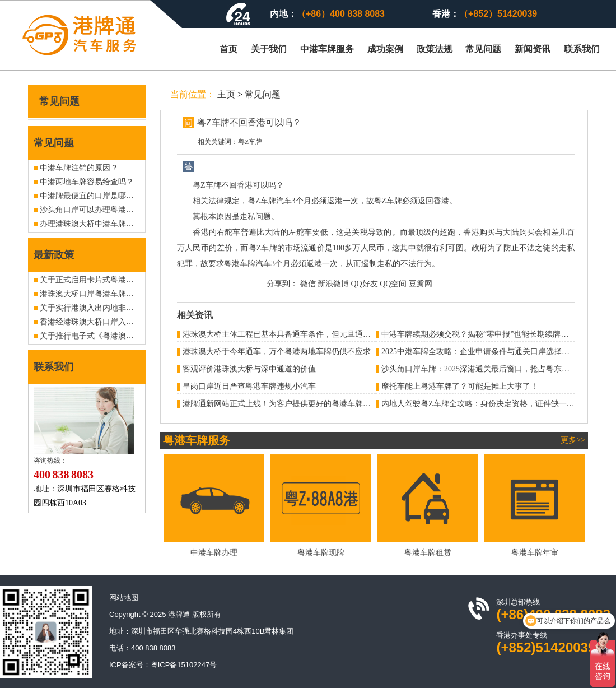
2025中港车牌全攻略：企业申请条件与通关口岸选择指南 (479, 352)
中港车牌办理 (214, 553)
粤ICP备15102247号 (184, 665)
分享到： (282, 284)
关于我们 (269, 49)
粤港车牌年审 (535, 553)
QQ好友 (365, 284)
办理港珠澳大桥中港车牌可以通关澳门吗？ (114, 224)
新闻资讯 (533, 49)
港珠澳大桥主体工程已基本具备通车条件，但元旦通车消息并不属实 (300, 334)
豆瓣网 (421, 284)
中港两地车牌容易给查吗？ (87, 182)
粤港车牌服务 (197, 440)
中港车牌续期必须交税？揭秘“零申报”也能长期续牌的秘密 (483, 334)
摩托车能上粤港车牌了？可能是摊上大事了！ (460, 386)
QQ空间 (393, 284)
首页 (228, 49)
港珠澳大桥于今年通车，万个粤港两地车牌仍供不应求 (277, 352)
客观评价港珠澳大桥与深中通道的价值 (249, 369)
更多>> (573, 440)
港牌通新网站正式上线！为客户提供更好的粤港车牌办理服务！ (292, 404)
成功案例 (385, 49)
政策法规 (435, 49)
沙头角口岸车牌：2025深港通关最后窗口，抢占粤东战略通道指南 (495, 369)
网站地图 (124, 598)
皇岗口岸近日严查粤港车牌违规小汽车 (249, 386)
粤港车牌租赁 (428, 553)
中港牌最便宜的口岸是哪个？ (91, 196)
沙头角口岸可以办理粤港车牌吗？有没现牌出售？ (126, 210)
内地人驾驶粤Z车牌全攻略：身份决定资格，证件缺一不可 (482, 404)
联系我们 (582, 49)
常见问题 (483, 49)
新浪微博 (333, 284)
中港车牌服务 (327, 49)
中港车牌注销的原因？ (79, 168)
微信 (308, 284)
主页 (226, 94)
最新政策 (54, 255)
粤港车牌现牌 (321, 553)
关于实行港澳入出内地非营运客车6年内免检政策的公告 (136, 308)
